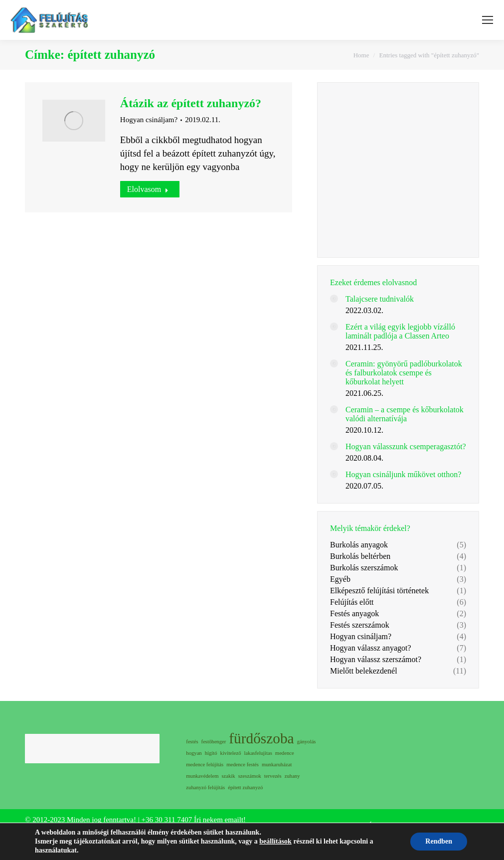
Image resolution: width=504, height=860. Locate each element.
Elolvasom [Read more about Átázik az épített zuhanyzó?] (148, 189)
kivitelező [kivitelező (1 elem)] (231, 753)
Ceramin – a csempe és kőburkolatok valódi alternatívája (405, 414)
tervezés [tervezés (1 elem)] (273, 776)
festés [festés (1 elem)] (192, 742)
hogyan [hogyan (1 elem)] (194, 753)
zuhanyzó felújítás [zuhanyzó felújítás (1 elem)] (205, 787)
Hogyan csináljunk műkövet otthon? (403, 474)
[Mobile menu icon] (488, 20)
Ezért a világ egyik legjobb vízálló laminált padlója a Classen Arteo (400, 331)
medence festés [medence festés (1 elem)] (243, 765)
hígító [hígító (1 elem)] (211, 753)
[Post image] (334, 299)
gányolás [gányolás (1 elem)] (307, 742)
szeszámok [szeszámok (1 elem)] (250, 776)
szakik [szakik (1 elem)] (228, 776)
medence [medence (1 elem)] (285, 753)
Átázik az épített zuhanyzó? (191, 103)
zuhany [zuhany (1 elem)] (292, 776)
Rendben (439, 841)
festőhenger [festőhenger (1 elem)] (214, 742)
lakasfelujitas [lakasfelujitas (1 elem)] (258, 753)
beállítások (275, 841)
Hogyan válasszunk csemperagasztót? (406, 446)
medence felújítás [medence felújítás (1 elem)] (205, 765)
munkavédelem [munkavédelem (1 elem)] (202, 776)
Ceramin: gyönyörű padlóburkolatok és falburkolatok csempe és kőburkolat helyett (404, 373)
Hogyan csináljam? (149, 120)
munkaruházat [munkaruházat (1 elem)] (277, 765)
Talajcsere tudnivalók (380, 299)
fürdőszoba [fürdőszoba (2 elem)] (261, 739)
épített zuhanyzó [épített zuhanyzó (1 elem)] (245, 787)
